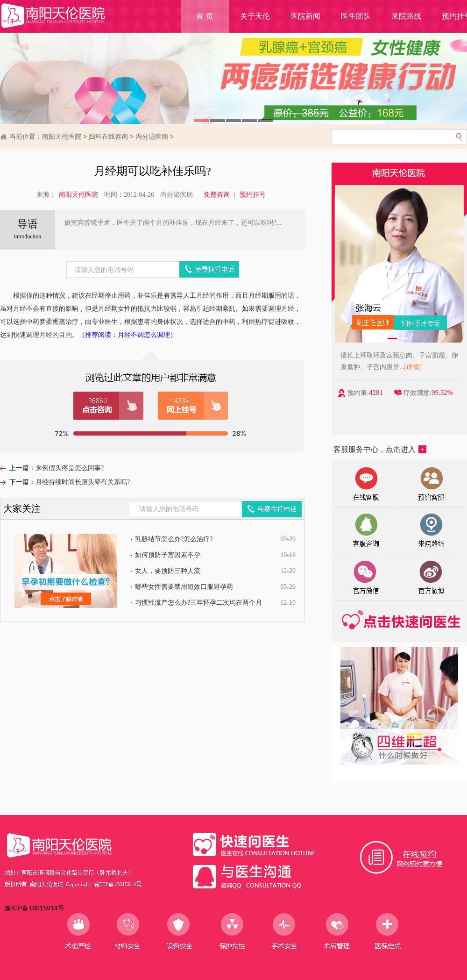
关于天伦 (255, 16)
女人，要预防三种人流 (168, 571)
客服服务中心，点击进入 (380, 449)
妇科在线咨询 (108, 136)
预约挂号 (253, 195)
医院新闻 (305, 16)
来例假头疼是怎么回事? (70, 468)
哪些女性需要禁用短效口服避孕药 (184, 587)
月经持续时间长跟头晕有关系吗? (83, 482)
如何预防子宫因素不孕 (168, 555)
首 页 (205, 16)
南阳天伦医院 (62, 136)
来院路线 (406, 16)
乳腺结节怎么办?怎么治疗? (174, 539)
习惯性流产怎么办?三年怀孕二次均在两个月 (198, 603)
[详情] (416, 367)
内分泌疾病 (152, 136)
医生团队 (356, 16)
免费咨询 (217, 195)
